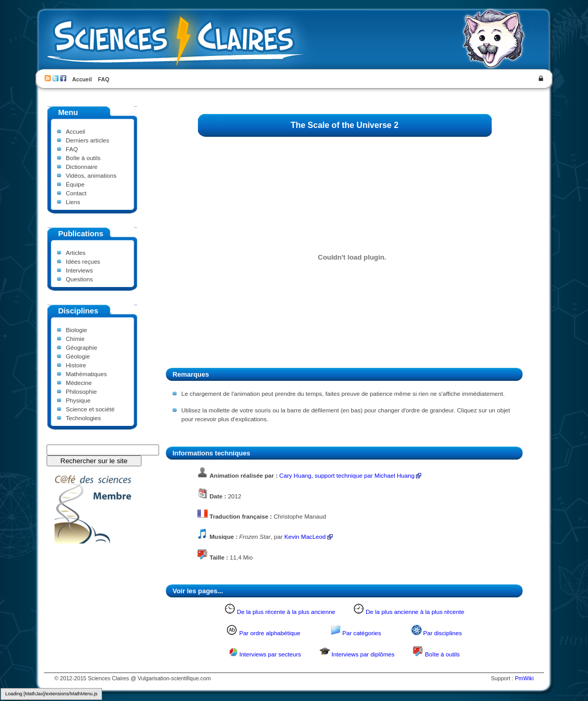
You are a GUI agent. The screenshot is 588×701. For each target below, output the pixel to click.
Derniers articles (88, 140)
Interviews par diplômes (363, 654)
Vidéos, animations (91, 175)
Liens (73, 202)
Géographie (82, 347)
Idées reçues (83, 261)
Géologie (78, 356)
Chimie (75, 339)
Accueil (82, 79)
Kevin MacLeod (305, 537)
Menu (68, 112)
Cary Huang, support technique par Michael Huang (347, 475)
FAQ (104, 79)
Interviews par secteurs (270, 654)
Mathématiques (86, 374)
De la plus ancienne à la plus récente (415, 612)
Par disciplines (443, 633)
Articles (76, 253)
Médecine (79, 383)
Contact (76, 193)
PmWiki (524, 678)
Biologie (76, 330)
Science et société (90, 409)
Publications (81, 234)
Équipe (75, 184)
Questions (79, 279)
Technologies (83, 418)
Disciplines (78, 311)
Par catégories (362, 633)
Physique (78, 400)
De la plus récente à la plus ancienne (286, 612)
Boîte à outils (83, 158)
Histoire (76, 365)
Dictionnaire (82, 167)
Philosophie (81, 391)
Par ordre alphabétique (270, 633)
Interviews (79, 270)
